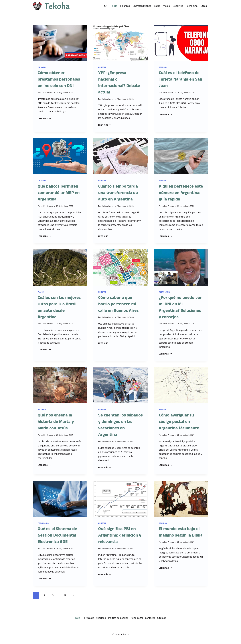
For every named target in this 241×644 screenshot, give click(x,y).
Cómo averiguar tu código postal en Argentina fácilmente (179, 422)
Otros (204, 6)
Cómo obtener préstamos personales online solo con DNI (59, 79)
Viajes (166, 6)
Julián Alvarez (47, 93)
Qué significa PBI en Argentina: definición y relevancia (120, 535)
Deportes (178, 6)
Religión (42, 410)
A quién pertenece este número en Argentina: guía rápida (181, 193)
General (102, 67)
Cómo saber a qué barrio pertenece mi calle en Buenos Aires (118, 304)
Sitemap (162, 618)
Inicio (114, 6)
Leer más (44, 119)
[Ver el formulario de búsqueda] (106, 6)
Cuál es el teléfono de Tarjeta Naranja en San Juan (180, 79)
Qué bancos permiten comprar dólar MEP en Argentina (59, 193)
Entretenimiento (142, 6)
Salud (157, 6)
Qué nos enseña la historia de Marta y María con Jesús (56, 422)
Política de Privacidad (94, 618)
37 (65, 595)
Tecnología (192, 6)
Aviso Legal (137, 618)
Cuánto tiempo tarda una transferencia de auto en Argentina (118, 193)
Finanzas (125, 6)
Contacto (150, 618)
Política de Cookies (118, 618)
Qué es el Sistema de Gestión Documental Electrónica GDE (57, 535)
